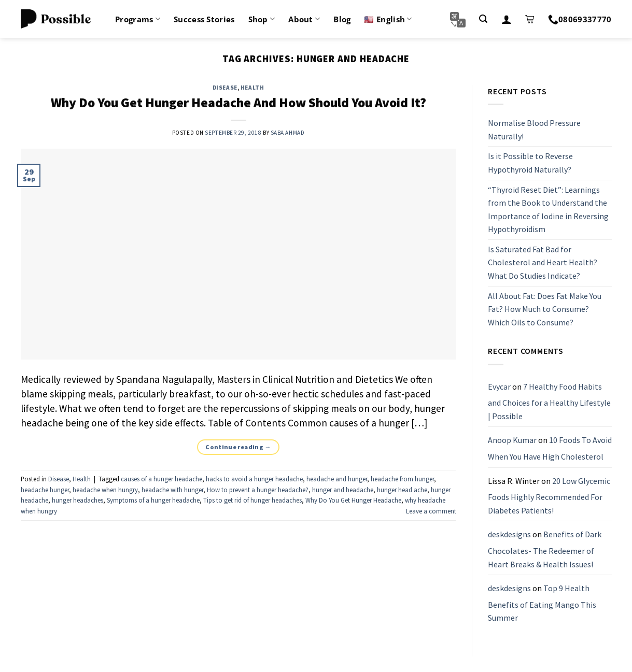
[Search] (483, 19)
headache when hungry (105, 490)
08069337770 (580, 19)
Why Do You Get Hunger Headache (353, 500)
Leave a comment (431, 511)
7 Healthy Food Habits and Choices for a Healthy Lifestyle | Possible (549, 401)
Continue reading (238, 447)
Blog (342, 19)
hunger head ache (402, 490)
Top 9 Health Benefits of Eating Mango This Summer (542, 603)
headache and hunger (337, 479)
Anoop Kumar (512, 440)
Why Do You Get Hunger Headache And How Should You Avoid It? (238, 103)
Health (252, 88)
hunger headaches (78, 500)
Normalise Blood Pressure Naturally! (534, 130)
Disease (225, 88)
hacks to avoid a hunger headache (254, 479)
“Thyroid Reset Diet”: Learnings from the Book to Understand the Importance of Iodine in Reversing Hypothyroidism (548, 210)
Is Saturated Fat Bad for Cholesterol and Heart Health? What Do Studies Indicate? (543, 262)
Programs (138, 19)
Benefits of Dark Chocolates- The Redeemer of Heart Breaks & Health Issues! (545, 549)
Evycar (499, 387)
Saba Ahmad (288, 133)
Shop (262, 19)
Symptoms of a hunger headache (153, 500)
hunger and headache (343, 490)
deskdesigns (509, 535)
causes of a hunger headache (161, 479)
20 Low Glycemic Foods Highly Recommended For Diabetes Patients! (549, 496)
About (304, 19)
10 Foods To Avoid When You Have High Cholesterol (550, 449)
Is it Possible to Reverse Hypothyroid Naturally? (530, 163)
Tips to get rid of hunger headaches (252, 500)
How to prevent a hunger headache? (258, 490)
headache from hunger (402, 479)
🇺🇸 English (388, 19)
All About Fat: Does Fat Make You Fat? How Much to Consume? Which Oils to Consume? (545, 309)
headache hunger (45, 490)
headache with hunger (172, 490)
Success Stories (204, 19)
